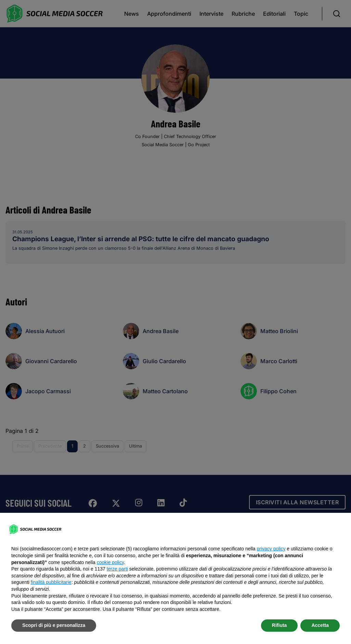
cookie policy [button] (110, 562)
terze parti (117, 569)
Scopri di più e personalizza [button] (54, 625)
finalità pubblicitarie (51, 582)
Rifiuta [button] (279, 625)
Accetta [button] (320, 625)
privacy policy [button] (271, 549)
